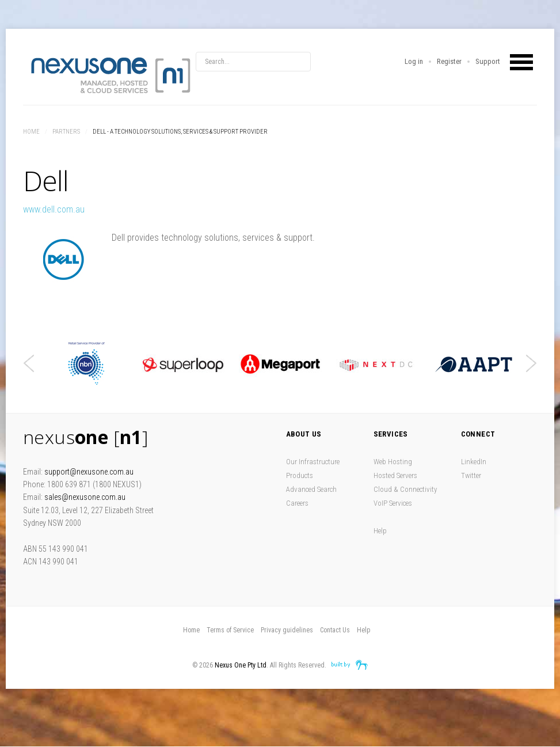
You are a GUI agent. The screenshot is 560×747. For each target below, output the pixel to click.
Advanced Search (311, 489)
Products (300, 475)
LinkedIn (474, 462)
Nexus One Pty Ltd (241, 665)
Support (488, 61)
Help (380, 531)
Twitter (471, 475)
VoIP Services (393, 503)
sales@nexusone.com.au (85, 497)
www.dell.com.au (54, 209)
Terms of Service (230, 630)
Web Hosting (393, 462)
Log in (414, 61)
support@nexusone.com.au (89, 472)
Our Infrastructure (313, 462)
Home (31, 132)
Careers (297, 503)
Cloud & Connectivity (405, 489)
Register (449, 61)
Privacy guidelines (287, 630)
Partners (66, 132)
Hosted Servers (395, 475)
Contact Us (335, 630)
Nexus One (109, 75)
